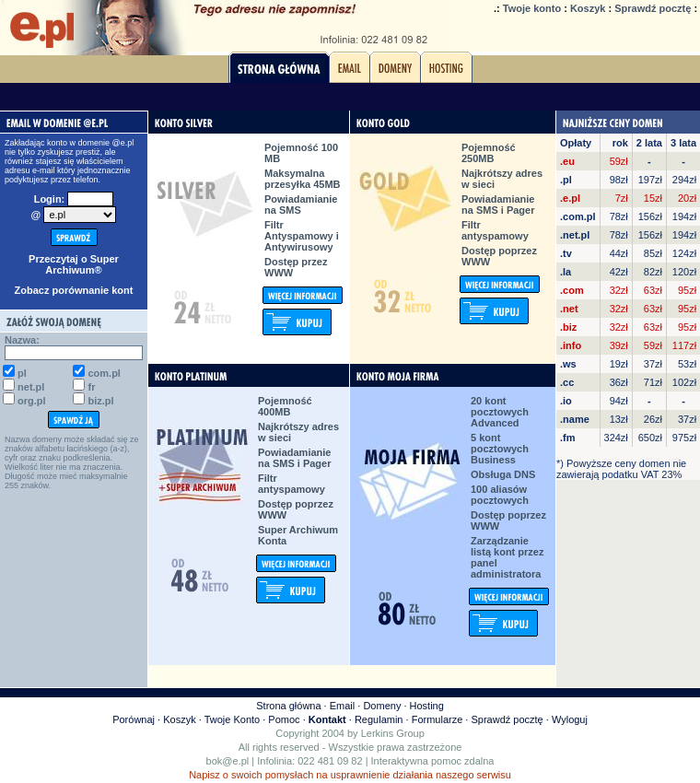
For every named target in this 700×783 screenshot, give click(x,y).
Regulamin (379, 719)
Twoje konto (532, 8)
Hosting (427, 706)
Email (343, 706)
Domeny (382, 706)
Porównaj (134, 719)
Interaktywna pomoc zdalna (433, 761)
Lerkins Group (393, 733)
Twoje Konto (233, 719)
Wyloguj (570, 719)
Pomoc (284, 719)
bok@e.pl (228, 761)
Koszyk (588, 8)
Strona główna (288, 706)
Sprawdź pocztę (653, 8)
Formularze (437, 719)
